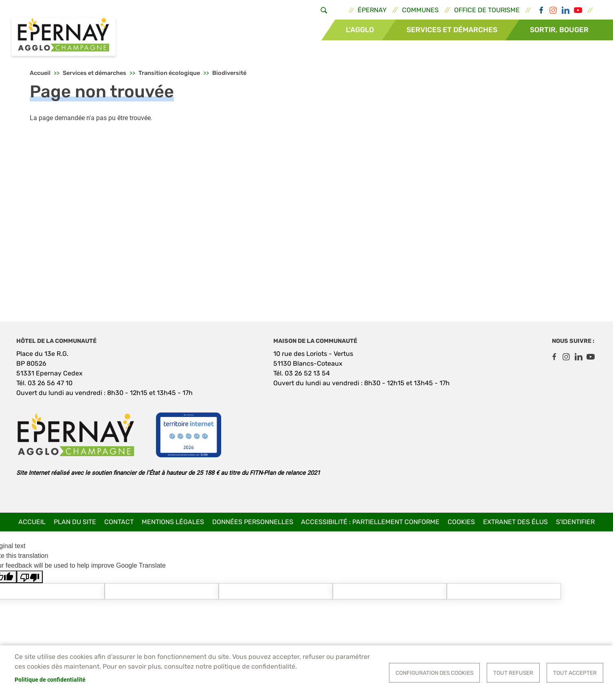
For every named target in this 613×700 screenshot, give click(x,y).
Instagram (553, 10)
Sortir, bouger (559, 30)
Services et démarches (452, 30)
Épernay (372, 10)
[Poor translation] (30, 577)
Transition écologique (169, 74)
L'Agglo (360, 30)
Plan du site (75, 522)
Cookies (461, 522)
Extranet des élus (515, 522)
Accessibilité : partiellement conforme (370, 522)
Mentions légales (173, 522)
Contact (119, 522)
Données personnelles (253, 522)
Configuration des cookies (434, 673)
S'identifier (575, 522)
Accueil (40, 74)
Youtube (578, 10)
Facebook (541, 10)
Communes (420, 10)
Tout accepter (575, 673)
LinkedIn (565, 10)
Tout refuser (513, 673)
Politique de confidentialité (50, 680)
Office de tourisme (487, 10)
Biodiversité (229, 74)
